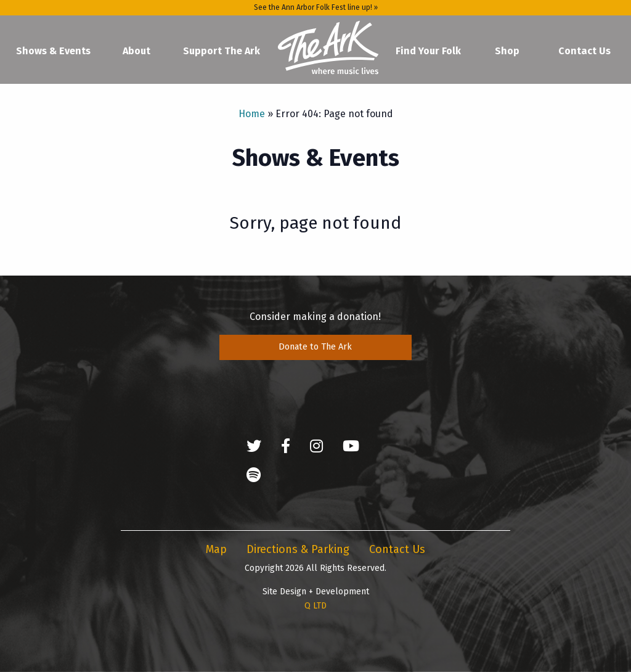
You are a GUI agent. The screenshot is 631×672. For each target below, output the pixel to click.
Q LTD (315, 606)
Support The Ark (222, 51)
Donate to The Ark (315, 347)
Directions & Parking (298, 549)
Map (216, 549)
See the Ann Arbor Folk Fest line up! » (316, 7)
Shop (507, 51)
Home (328, 48)
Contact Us (584, 51)
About (136, 51)
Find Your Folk (428, 51)
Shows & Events (53, 51)
